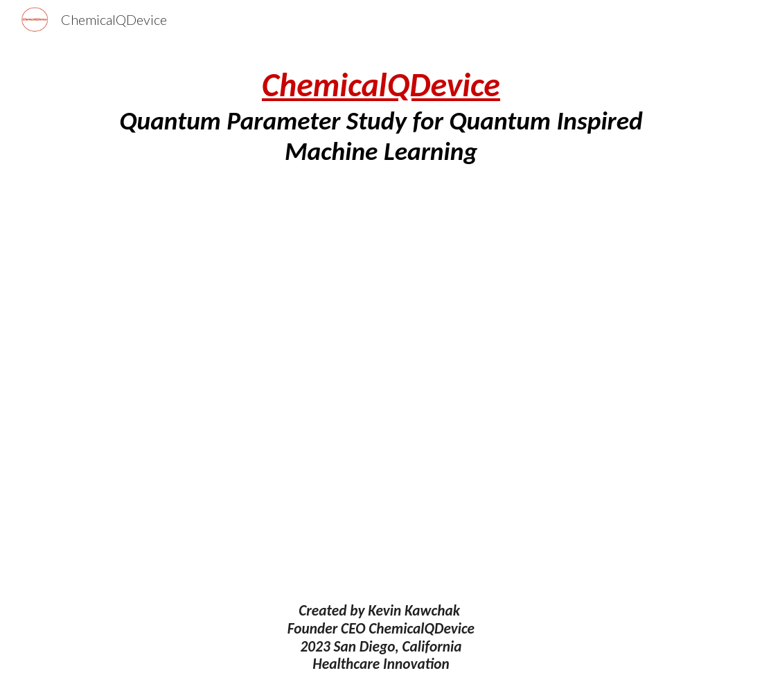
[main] (381, 116)
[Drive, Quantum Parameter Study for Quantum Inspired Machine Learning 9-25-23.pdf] (381, 385)
